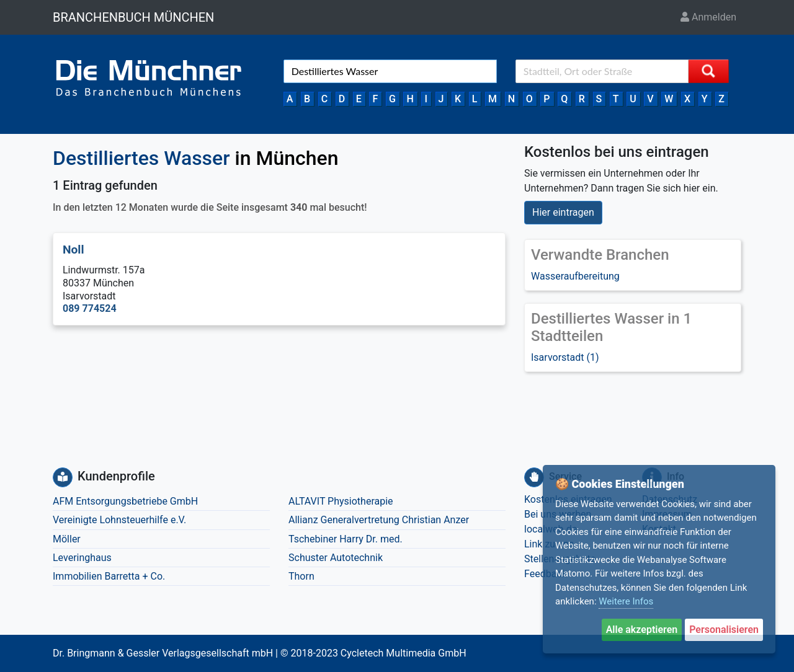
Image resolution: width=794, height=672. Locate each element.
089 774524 (90, 308)
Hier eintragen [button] (563, 212)
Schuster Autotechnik (336, 558)
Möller (67, 539)
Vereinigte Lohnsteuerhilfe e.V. (119, 520)
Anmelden (708, 17)
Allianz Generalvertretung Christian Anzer (379, 520)
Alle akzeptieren (642, 630)
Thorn (301, 576)
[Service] (534, 477)
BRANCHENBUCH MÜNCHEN (133, 17)
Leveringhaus (82, 558)
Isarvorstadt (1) (565, 357)
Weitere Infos (626, 601)
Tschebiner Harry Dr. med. (346, 539)
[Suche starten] (708, 71)
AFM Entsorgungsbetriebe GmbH (125, 501)
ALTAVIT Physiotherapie (341, 501)
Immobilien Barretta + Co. (109, 576)
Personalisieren (724, 630)
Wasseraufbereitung (575, 276)
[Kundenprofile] (63, 477)
